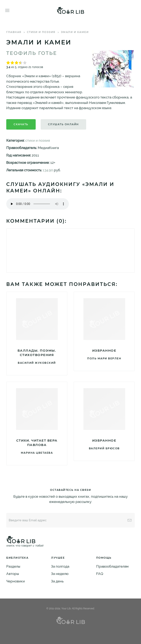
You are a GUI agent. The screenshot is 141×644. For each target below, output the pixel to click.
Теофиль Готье (32, 53)
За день (57, 581)
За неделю (60, 574)
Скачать (21, 124)
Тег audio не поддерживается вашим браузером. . (38, 204)
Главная (14, 32)
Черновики (16, 581)
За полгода (60, 566)
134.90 (48, 170)
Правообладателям (112, 566)
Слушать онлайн (63, 124)
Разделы (13, 566)
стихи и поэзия (41, 32)
